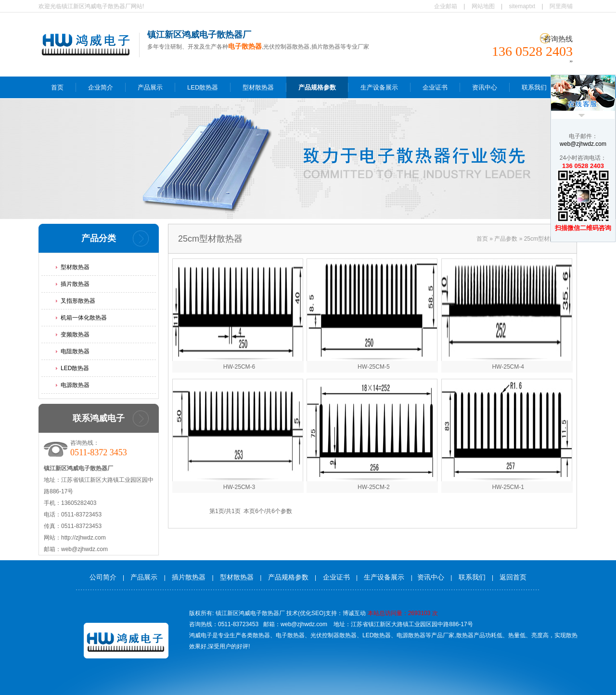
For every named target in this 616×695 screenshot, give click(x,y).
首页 (57, 87)
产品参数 (506, 239)
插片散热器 (75, 284)
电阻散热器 (75, 351)
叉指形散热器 (78, 301)
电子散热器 (290, 635)
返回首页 (513, 577)
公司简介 (103, 577)
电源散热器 (75, 385)
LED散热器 (203, 87)
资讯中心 (485, 87)
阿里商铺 (561, 6)
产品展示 (150, 87)
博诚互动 (354, 613)
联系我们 (534, 87)
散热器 (261, 635)
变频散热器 (75, 335)
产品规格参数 (317, 87)
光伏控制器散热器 (334, 635)
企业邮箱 (446, 6)
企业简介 (101, 87)
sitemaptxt (522, 6)
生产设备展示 (379, 87)
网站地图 (483, 6)
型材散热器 (258, 87)
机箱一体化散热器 (84, 318)
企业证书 (435, 87)
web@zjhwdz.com (583, 144)
